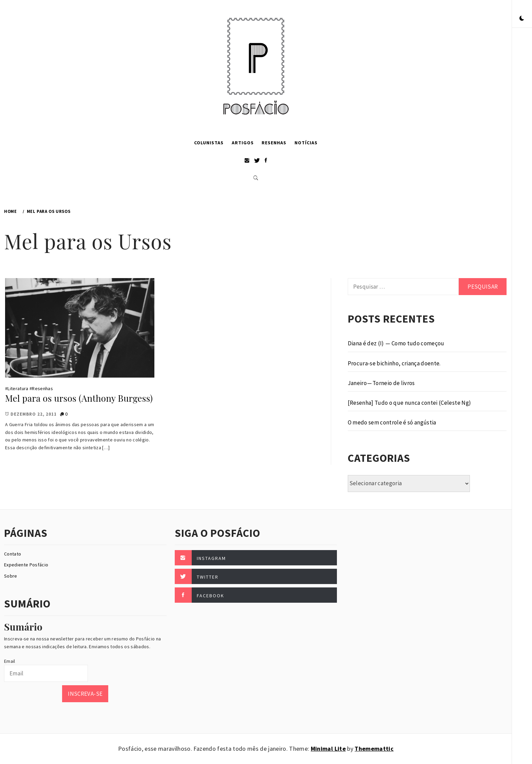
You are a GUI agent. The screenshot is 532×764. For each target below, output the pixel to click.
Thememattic (374, 749)
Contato (13, 554)
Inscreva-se (85, 694)
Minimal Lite (328, 749)
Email (10, 661)
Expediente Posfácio (26, 565)
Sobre (11, 576)
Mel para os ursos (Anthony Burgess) (79, 398)
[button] (522, 19)
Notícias (306, 143)
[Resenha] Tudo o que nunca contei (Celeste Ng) (410, 403)
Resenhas (274, 143)
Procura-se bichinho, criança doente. (394, 363)
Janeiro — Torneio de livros (381, 383)
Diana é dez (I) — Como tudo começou (396, 343)
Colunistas (209, 143)
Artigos (243, 143)
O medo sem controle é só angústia (392, 422)
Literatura (18, 388)
